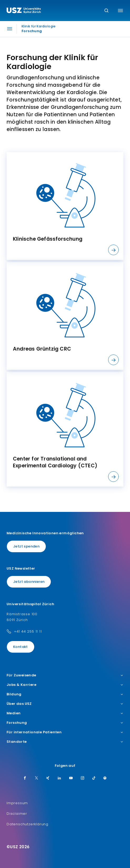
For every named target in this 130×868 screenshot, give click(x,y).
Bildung (65, 694)
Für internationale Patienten (65, 732)
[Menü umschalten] (120, 11)
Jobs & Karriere (65, 685)
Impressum (17, 803)
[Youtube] (71, 778)
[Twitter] (37, 778)
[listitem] (65, 206)
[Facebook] (25, 778)
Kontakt (21, 647)
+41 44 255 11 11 (28, 631)
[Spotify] (105, 778)
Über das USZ (65, 704)
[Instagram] (83, 778)
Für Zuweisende (65, 675)
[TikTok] (94, 778)
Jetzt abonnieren (29, 582)
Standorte (65, 742)
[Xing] (48, 778)
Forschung (65, 723)
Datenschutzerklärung (27, 824)
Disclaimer (17, 814)
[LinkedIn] (59, 778)
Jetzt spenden (26, 546)
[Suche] (106, 11)
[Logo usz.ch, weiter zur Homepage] (24, 11)
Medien (65, 713)
